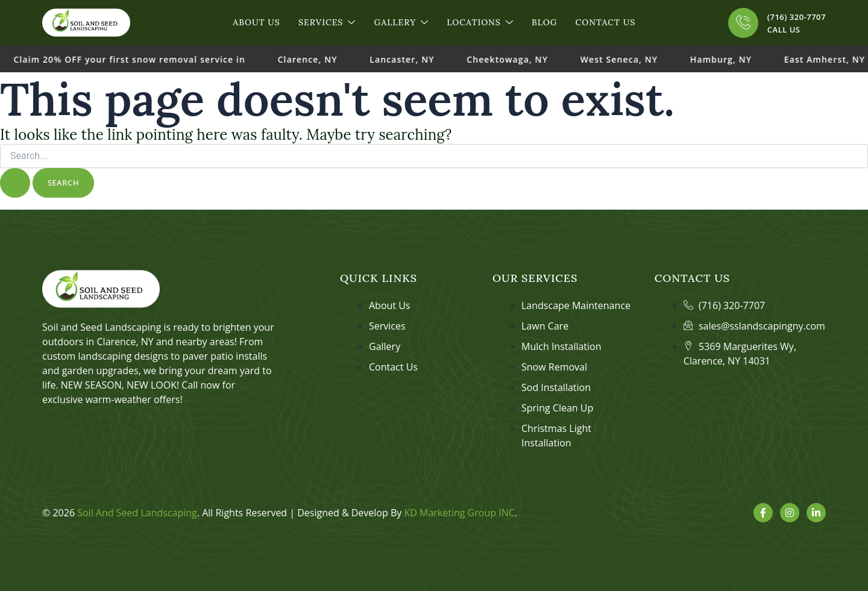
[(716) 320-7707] (743, 23)
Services (327, 23)
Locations (480, 23)
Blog (544, 22)
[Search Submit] (15, 183)
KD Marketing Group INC (459, 513)
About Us (256, 22)
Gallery (401, 23)
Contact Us (605, 22)
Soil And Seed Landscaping (137, 513)
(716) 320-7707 (797, 17)
